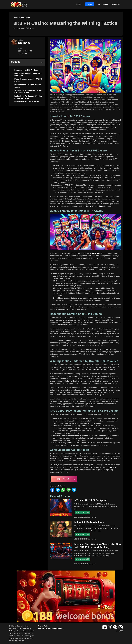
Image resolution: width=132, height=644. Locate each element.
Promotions (103, 4)
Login (79, 4)
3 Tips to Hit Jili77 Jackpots (90, 500)
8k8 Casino (116, 4)
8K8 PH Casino (98, 253)
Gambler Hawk (99, 370)
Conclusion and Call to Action (27, 102)
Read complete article (83, 512)
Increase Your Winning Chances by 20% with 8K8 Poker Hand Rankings (98, 546)
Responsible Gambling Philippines (51, 628)
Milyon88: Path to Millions (89, 522)
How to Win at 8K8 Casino (96, 206)
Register (90, 4)
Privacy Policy (43, 626)
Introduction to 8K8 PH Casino (27, 70)
